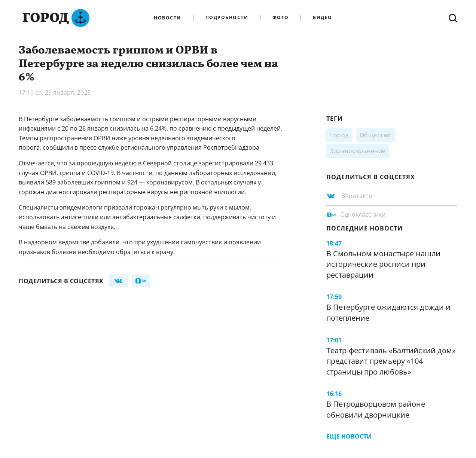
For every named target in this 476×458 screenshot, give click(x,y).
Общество (375, 135)
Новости (167, 18)
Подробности (227, 18)
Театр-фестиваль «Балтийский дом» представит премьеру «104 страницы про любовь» (391, 361)
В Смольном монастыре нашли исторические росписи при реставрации (383, 264)
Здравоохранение (358, 151)
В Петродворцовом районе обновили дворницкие (376, 409)
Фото (280, 18)
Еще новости (349, 436)
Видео (323, 18)
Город (339, 135)
